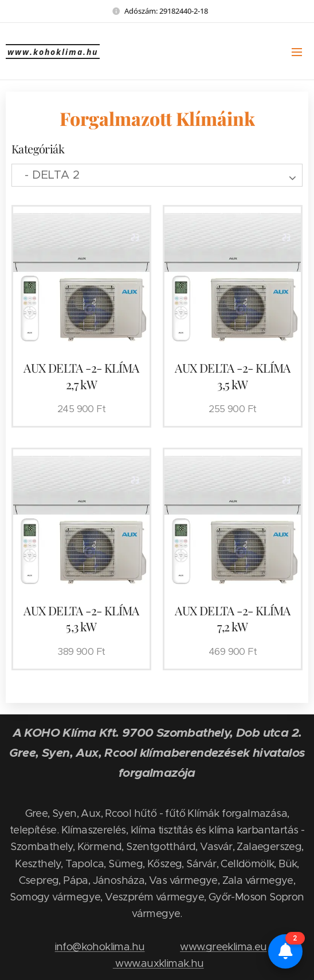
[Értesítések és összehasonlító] (285, 951)
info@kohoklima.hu (100, 947)
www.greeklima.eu (223, 947)
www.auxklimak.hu (158, 963)
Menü (297, 52)
